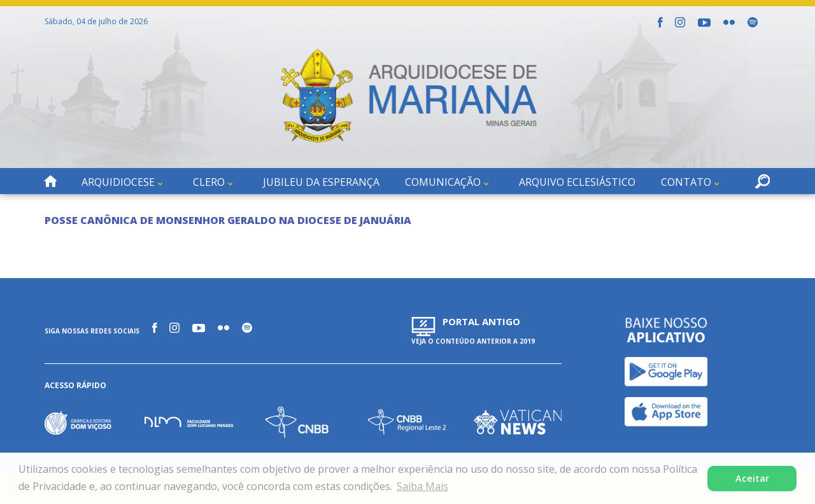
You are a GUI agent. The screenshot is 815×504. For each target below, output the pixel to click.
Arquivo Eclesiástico (577, 182)
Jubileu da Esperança (321, 182)
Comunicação (443, 182)
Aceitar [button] (752, 478)
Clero (209, 182)
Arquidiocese (118, 182)
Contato (686, 182)
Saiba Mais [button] (422, 486)
